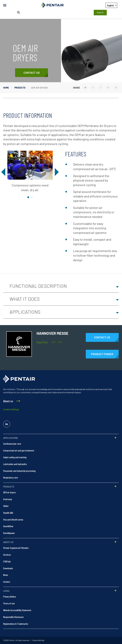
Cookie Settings (11, 409)
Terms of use (9, 603)
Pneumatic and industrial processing (19, 471)
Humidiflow (8, 526)
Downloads (8, 568)
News (6, 575)
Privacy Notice (10, 596)
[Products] (102, 354)
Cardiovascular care (12, 444)
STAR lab (7, 561)
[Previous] (4, 172)
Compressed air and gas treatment (19, 450)
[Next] (56, 172)
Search (100, 12)
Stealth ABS (8, 513)
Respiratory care (11, 477)
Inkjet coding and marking (15, 457)
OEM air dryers (9, 492)
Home (6, 88)
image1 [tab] (28, 197)
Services (7, 555)
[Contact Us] (32, 73)
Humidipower (9, 533)
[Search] (18, 12)
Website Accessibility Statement (17, 610)
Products (20, 88)
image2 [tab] (32, 197)
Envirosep (8, 499)
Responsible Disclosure (13, 617)
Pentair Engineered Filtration (16, 548)
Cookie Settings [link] (38, 640)
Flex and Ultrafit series (13, 519)
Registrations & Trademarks (16, 624)
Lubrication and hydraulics (15, 464)
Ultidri (6, 506)
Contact (7, 582)
